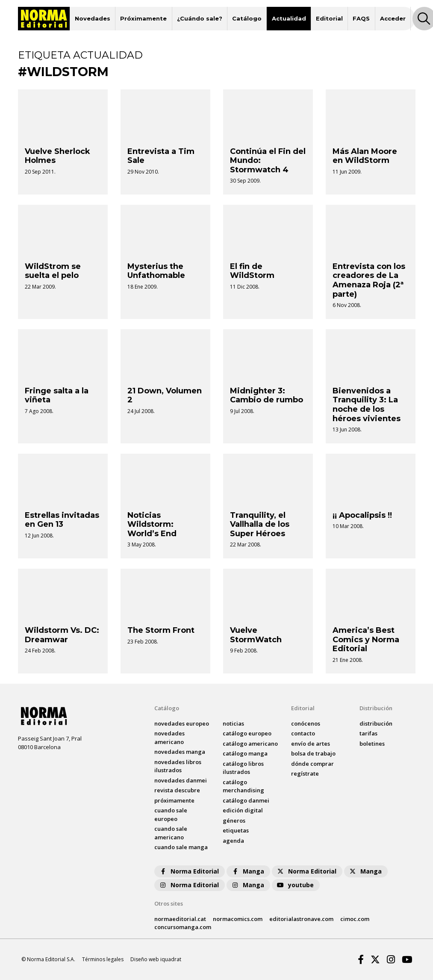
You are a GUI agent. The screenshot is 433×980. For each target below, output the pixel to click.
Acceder (393, 18)
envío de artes (311, 744)
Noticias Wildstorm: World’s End (152, 524)
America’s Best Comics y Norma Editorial (366, 639)
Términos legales (103, 959)
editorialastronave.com (301, 919)
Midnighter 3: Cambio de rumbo (267, 396)
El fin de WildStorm (252, 271)
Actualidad (289, 18)
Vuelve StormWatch (256, 635)
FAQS (361, 18)
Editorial (329, 18)
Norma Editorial (189, 871)
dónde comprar (312, 764)
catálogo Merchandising (243, 786)
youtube (295, 885)
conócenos (306, 723)
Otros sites (169, 903)
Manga (247, 871)
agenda (233, 841)
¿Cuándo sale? (200, 18)
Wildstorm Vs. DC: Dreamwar (62, 635)
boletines (372, 744)
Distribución (376, 708)
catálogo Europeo (247, 733)
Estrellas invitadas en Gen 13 (62, 520)
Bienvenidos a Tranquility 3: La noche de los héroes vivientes (367, 405)
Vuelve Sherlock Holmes (57, 156)
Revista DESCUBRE (177, 790)
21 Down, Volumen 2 (165, 396)
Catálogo (247, 18)
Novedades (93, 18)
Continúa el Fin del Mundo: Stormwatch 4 (268, 161)
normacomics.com (238, 919)
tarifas (368, 733)
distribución (376, 723)
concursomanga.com (183, 927)
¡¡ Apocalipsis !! (362, 515)
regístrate (305, 773)
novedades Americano (169, 738)
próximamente (174, 800)
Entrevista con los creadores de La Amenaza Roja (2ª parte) (369, 280)
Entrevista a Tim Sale (161, 156)
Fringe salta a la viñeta (57, 396)
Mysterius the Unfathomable (156, 271)
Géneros (234, 821)
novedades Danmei (181, 780)
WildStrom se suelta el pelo (53, 271)
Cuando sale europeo (171, 815)
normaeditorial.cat (180, 919)
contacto (303, 733)
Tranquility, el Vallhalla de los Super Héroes (260, 524)
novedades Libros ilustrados (178, 766)
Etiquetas (236, 830)
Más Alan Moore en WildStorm (365, 156)
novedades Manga (180, 752)
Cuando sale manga (181, 847)
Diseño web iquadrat (156, 959)
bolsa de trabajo (313, 753)
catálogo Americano (250, 744)
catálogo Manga (245, 753)
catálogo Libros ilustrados (243, 768)
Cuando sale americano (171, 833)
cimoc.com (355, 919)
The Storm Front (161, 630)
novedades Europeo (182, 723)
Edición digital (243, 810)
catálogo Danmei (246, 800)
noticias (233, 723)
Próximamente (143, 18)
